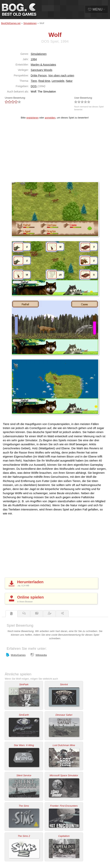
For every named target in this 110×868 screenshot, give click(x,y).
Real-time (44, 81)
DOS (34, 86)
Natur (69, 81)
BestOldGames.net (11, 23)
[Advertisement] (55, 153)
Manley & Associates (43, 65)
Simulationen (30, 23)
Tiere (34, 81)
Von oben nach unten (61, 75)
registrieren (32, 118)
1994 (34, 59)
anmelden (50, 118)
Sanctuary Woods (41, 70)
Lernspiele (58, 81)
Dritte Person (39, 75)
